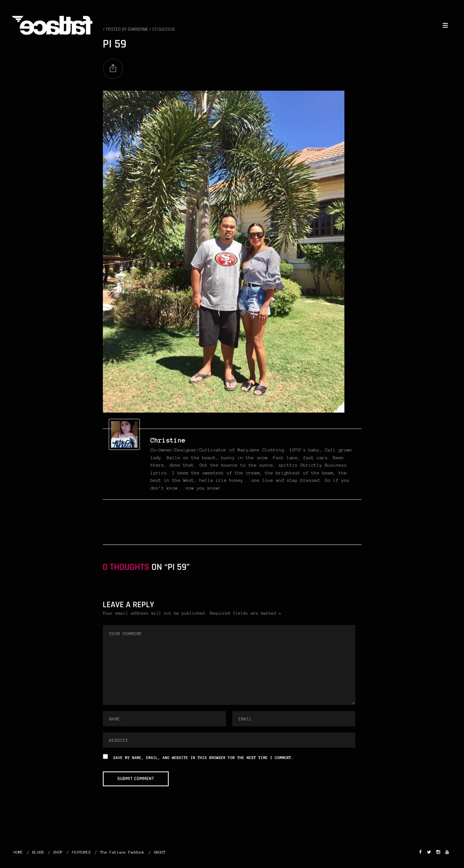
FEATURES (81, 852)
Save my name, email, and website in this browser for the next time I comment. (203, 758)
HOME (18, 852)
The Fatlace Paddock (122, 852)
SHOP (58, 852)
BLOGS (38, 852)
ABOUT (160, 852)
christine (168, 440)
